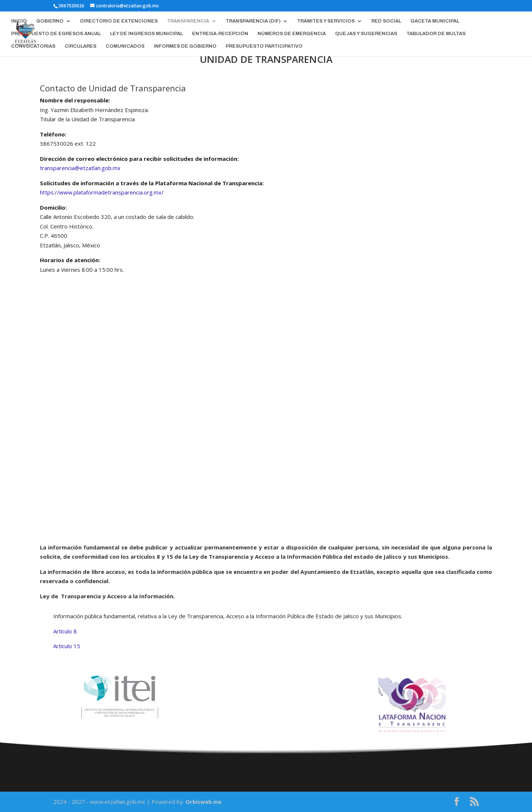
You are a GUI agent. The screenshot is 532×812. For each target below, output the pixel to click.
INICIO (19, 21)
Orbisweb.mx (204, 802)
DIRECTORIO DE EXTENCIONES (119, 21)
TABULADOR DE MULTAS (436, 34)
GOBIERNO (50, 21)
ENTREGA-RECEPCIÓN (220, 34)
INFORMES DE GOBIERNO (185, 46)
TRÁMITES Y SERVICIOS (326, 21)
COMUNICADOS (125, 46)
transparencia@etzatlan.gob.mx (80, 168)
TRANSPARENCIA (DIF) (253, 21)
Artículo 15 (67, 646)
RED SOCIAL (386, 21)
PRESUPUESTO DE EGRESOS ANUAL (56, 34)
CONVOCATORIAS (33, 46)
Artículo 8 (65, 631)
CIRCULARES (81, 46)
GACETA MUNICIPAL (435, 21)
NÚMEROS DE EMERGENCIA (292, 34)
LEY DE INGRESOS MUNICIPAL (146, 34)
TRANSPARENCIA (188, 21)
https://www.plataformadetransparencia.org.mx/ (102, 192)
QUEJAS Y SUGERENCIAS (366, 34)
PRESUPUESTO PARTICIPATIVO (264, 46)
